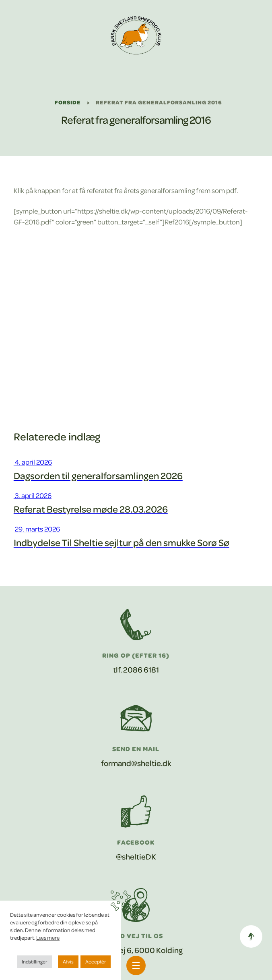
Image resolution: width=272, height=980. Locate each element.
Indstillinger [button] (34, 961)
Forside (68, 102)
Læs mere (48, 937)
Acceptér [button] (96, 961)
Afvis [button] (68, 961)
